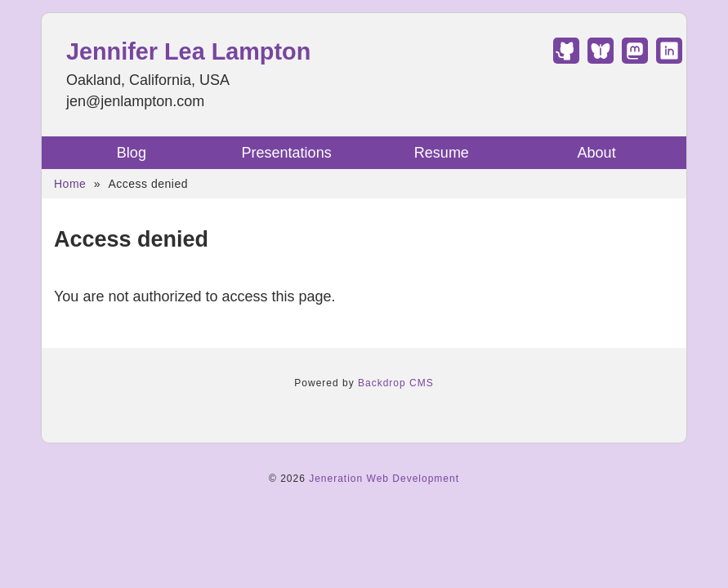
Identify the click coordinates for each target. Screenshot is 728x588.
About (597, 153)
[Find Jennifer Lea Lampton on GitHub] (566, 59)
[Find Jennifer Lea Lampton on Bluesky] (601, 59)
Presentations (287, 153)
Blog (132, 153)
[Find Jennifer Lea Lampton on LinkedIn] (669, 59)
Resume (442, 153)
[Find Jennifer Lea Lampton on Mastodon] (635, 59)
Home (70, 184)
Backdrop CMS (396, 383)
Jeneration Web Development (384, 479)
